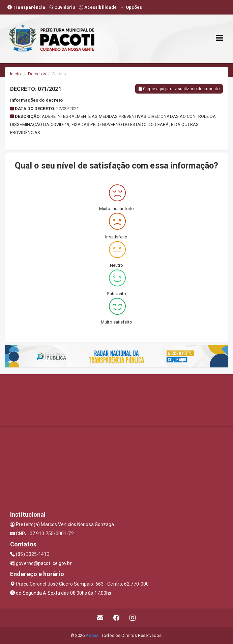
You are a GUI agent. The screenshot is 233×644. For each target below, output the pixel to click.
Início (16, 74)
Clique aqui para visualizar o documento (179, 89)
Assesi (93, 635)
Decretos (37, 74)
